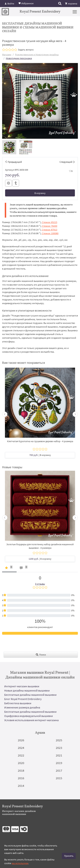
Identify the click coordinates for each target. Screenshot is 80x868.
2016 (21, 778)
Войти (9, 4)
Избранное (26, 3)
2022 (21, 755)
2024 (21, 748)
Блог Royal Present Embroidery (23, 699)
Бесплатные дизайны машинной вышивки (30, 695)
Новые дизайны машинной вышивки (27, 690)
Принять (69, 856)
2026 (21, 740)
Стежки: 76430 (50, 226)
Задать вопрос (26, 50)
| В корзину (40, 455)
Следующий (66, 162)
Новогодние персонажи (19, 58)
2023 (59, 748)
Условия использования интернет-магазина (31, 720)
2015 (59, 778)
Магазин (7, 55)
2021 (59, 755)
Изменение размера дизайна (22, 707)
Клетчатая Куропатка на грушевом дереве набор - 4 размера (40, 441)
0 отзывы (40, 584)
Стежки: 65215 (50, 222)
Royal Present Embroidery (40, 12)
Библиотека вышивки (18, 703)
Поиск (41, 655)
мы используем (20, 863)
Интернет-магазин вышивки (22, 686)
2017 (59, 770)
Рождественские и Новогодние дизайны (37, 55)
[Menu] (75, 12)
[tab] (9, 569)
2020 (21, 763)
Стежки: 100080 (50, 233)
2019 (59, 763)
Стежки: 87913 (50, 230)
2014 (21, 786)
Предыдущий (15, 162)
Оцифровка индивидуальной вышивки (29, 716)
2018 (21, 770)
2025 (59, 740)
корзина (71, 4)
